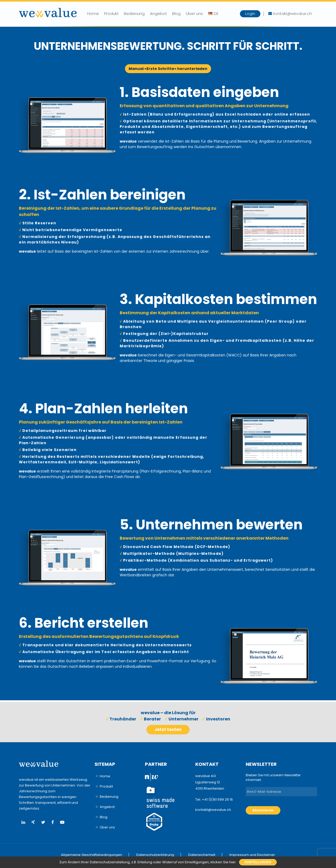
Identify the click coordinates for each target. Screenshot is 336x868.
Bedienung (134, 13)
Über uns (194, 13)
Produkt (111, 13)
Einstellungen (258, 862)
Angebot (158, 13)
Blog (176, 13)
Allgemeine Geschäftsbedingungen (91, 855)
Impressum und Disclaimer (252, 855)
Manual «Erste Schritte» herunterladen (168, 69)
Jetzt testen (168, 729)
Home (93, 13)
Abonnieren (263, 810)
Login (250, 14)
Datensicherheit (202, 855)
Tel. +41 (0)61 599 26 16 (214, 799)
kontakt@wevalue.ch (213, 810)
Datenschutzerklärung (155, 855)
